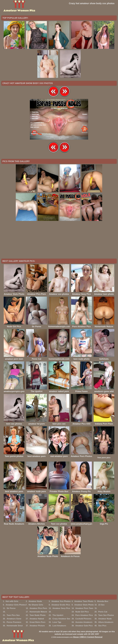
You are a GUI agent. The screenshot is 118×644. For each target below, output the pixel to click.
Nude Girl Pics (82, 612)
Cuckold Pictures (83, 619)
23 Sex (101, 605)
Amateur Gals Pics (84, 626)
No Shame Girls (36, 605)
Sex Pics (102, 626)
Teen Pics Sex (13, 615)
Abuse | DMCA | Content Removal (88, 637)
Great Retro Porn (38, 622)
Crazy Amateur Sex (61, 619)
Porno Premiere (14, 622)
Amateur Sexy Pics (61, 608)
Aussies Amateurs (84, 622)
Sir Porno (11, 608)
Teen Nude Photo (38, 615)
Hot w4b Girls (12, 601)
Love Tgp (57, 622)
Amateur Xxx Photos (61, 601)
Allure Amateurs (106, 622)
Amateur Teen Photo (84, 601)
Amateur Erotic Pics (61, 605)
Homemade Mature (38, 612)
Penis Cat (103, 612)
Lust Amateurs (59, 626)
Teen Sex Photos (106, 615)
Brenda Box (103, 601)
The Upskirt (58, 615)
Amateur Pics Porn (38, 608)
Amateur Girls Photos (16, 605)
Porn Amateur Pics (84, 615)
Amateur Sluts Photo (84, 605)
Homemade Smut (15, 626)
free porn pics (104, 458)
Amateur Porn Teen (84, 608)
